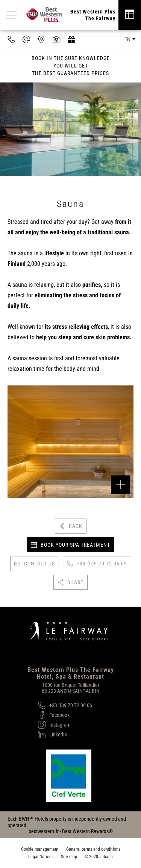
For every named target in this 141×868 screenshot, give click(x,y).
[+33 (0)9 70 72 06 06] (65, 705)
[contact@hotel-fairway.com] (26, 39)
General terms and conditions (93, 849)
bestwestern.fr (44, 831)
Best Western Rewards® (87, 831)
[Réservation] (130, 15)
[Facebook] (65, 715)
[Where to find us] (41, 39)
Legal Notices (41, 857)
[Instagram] (65, 725)
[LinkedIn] (65, 735)
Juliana (106, 857)
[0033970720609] (11, 39)
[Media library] (56, 39)
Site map (69, 857)
